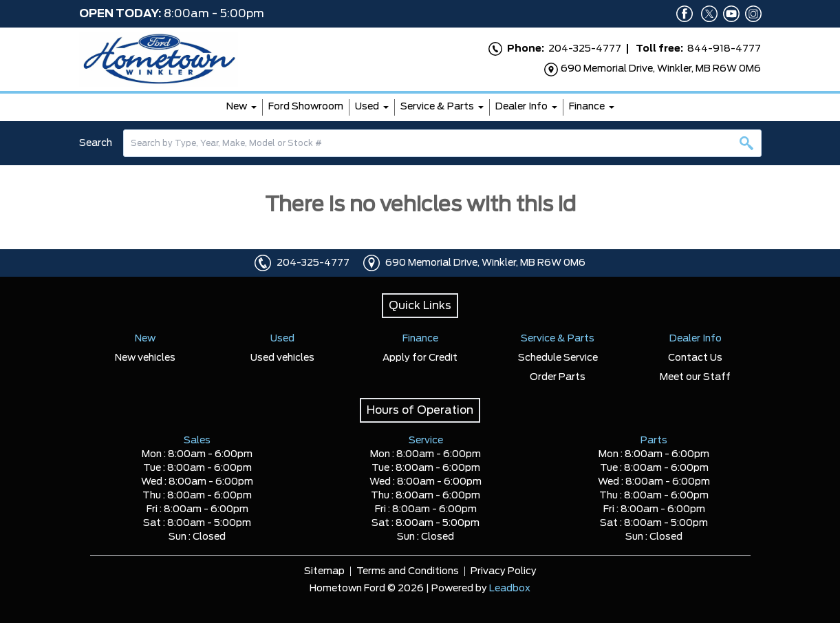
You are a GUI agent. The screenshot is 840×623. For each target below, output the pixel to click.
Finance (587, 107)
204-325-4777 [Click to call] (313, 263)
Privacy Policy (504, 571)
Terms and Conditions (408, 571)
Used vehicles (282, 358)
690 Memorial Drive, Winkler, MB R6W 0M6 (485, 263)
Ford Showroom (306, 107)
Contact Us (695, 358)
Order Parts (558, 377)
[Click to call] (263, 263)
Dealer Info (521, 107)
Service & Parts (437, 107)
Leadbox (510, 589)
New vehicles (145, 358)
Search (96, 143)
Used (367, 107)
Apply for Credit (420, 358)
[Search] (442, 143)
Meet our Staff (695, 377)
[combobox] (442, 143)
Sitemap (324, 571)
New (237, 107)
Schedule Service (558, 358)
